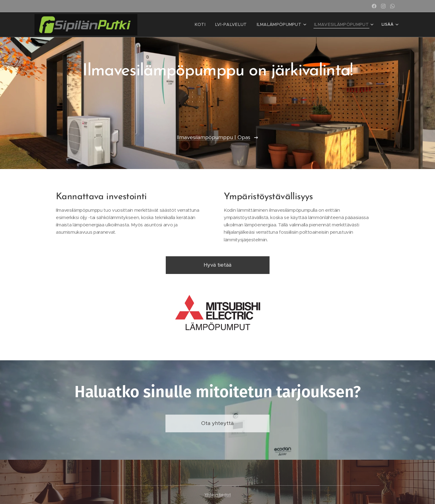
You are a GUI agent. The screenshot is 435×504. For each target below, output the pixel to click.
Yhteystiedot (218, 495)
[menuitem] (168, 25)
